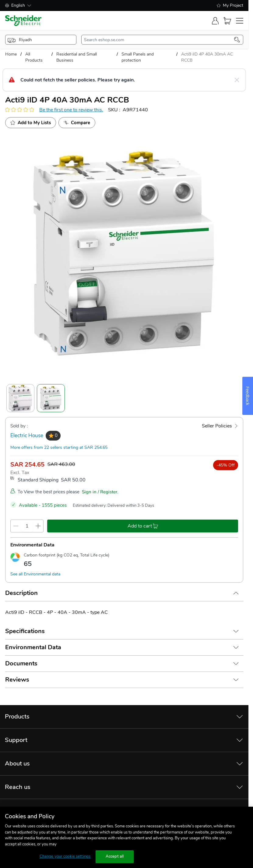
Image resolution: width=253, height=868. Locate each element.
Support (16, 740)
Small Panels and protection (138, 57)
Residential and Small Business (77, 57)
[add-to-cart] (143, 526)
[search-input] (159, 40)
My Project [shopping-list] (230, 5)
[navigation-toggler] (240, 21)
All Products (34, 57)
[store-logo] (23, 21)
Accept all (115, 856)
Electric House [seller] (27, 436)
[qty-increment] (38, 526)
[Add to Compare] (77, 123)
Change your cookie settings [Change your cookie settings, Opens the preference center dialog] (65, 856)
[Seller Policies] (220, 426)
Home (11, 54)
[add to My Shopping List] (31, 123)
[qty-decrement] (16, 526)
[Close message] (237, 80)
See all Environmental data (35, 574)
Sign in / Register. (100, 492)
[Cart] (227, 21)
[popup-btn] (41, 40)
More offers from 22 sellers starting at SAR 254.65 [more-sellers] (59, 447)
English (18, 5)
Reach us (18, 787)
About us (17, 764)
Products (17, 717)
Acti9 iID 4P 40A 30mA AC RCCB (207, 57)
